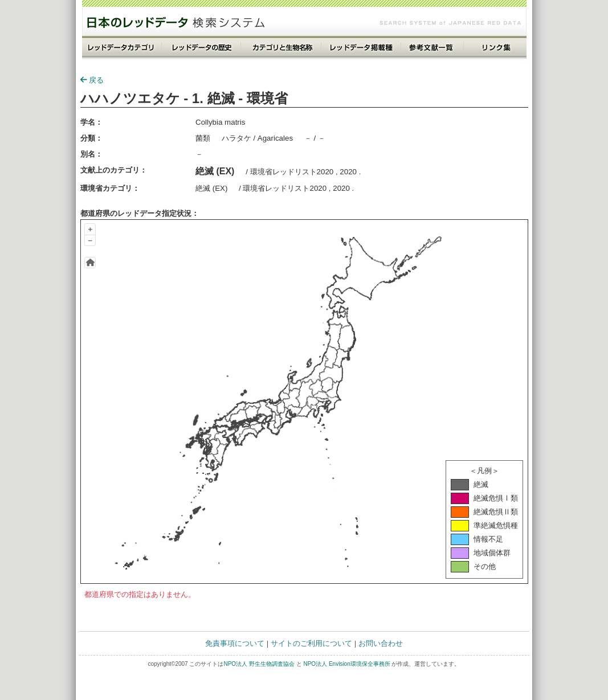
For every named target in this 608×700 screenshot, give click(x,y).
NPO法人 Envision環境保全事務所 (346, 664)
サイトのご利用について (311, 643)
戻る (92, 80)
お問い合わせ (381, 643)
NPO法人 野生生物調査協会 (259, 664)
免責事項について (235, 643)
